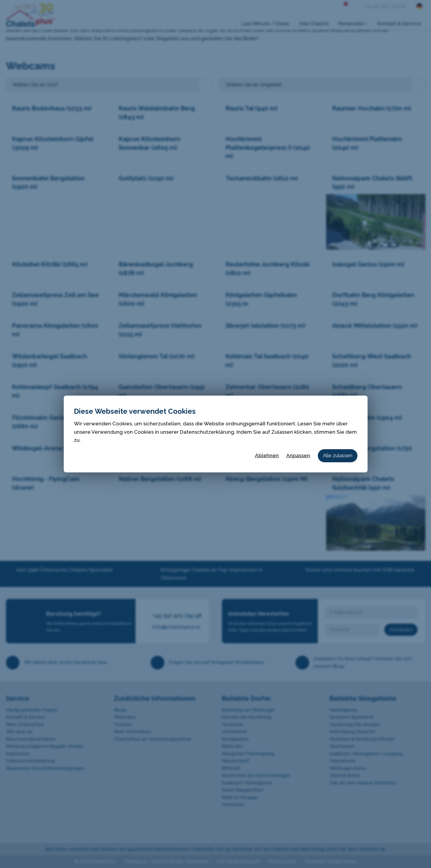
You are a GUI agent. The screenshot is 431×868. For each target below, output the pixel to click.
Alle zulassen (338, 455)
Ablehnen (267, 455)
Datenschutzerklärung (207, 432)
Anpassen (298, 455)
